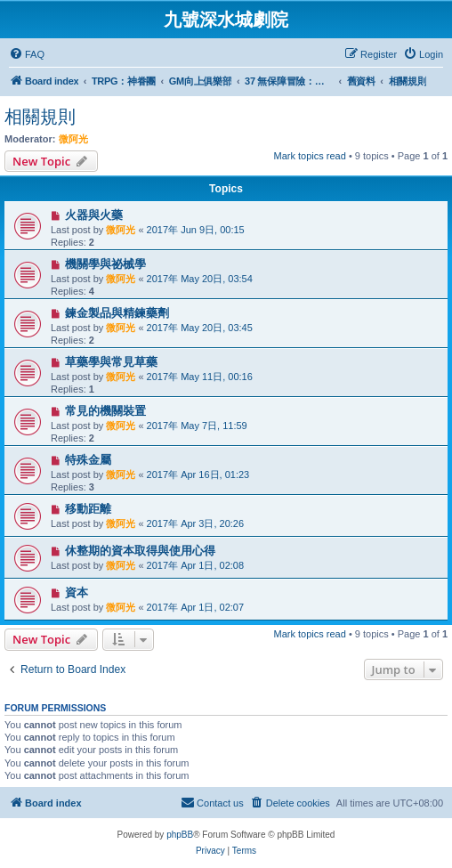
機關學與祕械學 (105, 264)
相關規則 (40, 117)
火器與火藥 (94, 215)
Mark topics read (310, 156)
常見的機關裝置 (105, 411)
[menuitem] (27, 54)
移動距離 (88, 509)
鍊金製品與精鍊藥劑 (117, 313)
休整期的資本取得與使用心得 (140, 551)
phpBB (180, 835)
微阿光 (73, 139)
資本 (77, 592)
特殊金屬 (88, 460)
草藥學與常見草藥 (111, 362)
